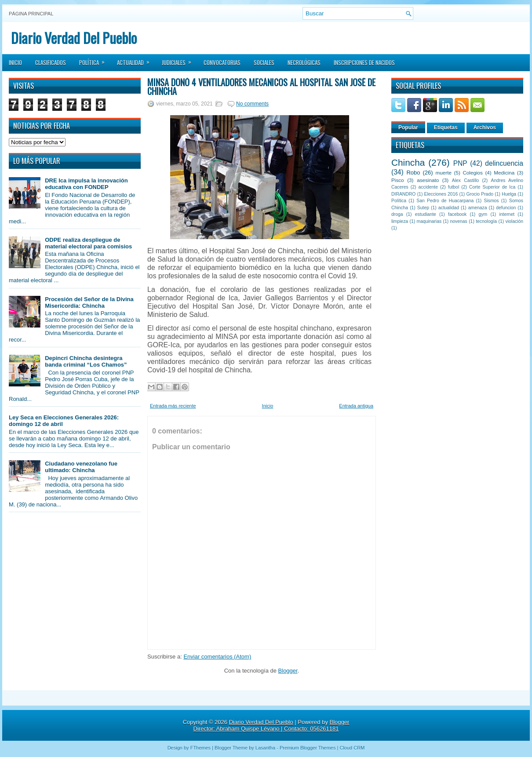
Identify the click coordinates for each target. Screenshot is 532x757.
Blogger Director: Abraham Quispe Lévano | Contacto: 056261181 (271, 725)
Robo (413, 173)
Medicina (504, 173)
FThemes (200, 748)
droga (397, 214)
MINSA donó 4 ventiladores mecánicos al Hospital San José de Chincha (261, 87)
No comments (252, 104)
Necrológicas (304, 62)
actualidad (449, 208)
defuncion (506, 208)
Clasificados (51, 62)
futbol (454, 187)
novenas (459, 221)
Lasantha (265, 748)
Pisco (398, 180)
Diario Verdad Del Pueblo (74, 38)
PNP (460, 163)
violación (514, 221)
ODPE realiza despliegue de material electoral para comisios (88, 243)
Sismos (491, 201)
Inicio (15, 62)
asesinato (428, 180)
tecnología (486, 221)
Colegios (472, 173)
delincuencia (504, 163)
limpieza (400, 221)
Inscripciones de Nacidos (364, 62)
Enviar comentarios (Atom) (217, 657)
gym (483, 214)
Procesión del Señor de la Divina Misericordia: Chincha (89, 302)
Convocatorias (222, 62)
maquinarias (429, 221)
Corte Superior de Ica (492, 187)
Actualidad (136, 60)
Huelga (509, 194)
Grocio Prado (480, 194)
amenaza (478, 208)
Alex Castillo (466, 180)
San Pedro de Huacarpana (445, 201)
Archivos (485, 127)
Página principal (31, 14)
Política (95, 60)
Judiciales (179, 60)
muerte (444, 173)
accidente (428, 187)
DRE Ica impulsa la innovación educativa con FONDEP (86, 184)
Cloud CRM (352, 748)
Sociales (264, 62)
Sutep (423, 208)
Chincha (408, 162)
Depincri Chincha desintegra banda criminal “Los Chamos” (86, 361)
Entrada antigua (356, 406)
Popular (408, 127)
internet (507, 214)
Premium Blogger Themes (308, 748)
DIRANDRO (403, 194)
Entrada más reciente (173, 406)
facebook (457, 214)
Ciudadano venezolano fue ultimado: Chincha (81, 467)
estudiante (426, 214)
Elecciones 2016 (441, 194)
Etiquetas (446, 127)
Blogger (288, 671)
